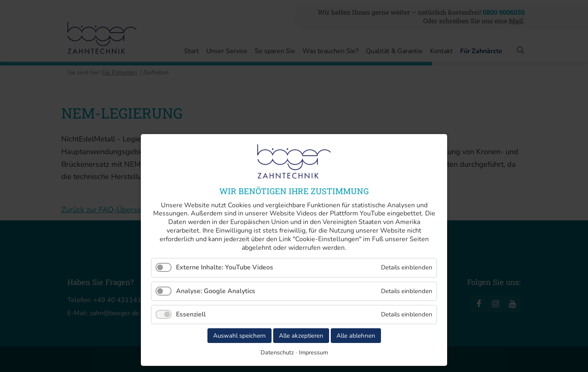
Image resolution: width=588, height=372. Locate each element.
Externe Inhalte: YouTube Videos (225, 267)
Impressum (313, 352)
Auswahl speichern (239, 336)
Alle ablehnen (356, 336)
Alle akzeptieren (301, 336)
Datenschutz (277, 352)
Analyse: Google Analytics (216, 291)
